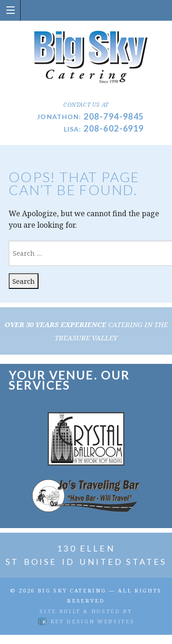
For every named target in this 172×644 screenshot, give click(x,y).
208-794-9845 (114, 116)
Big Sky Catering (72, 590)
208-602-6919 (114, 128)
